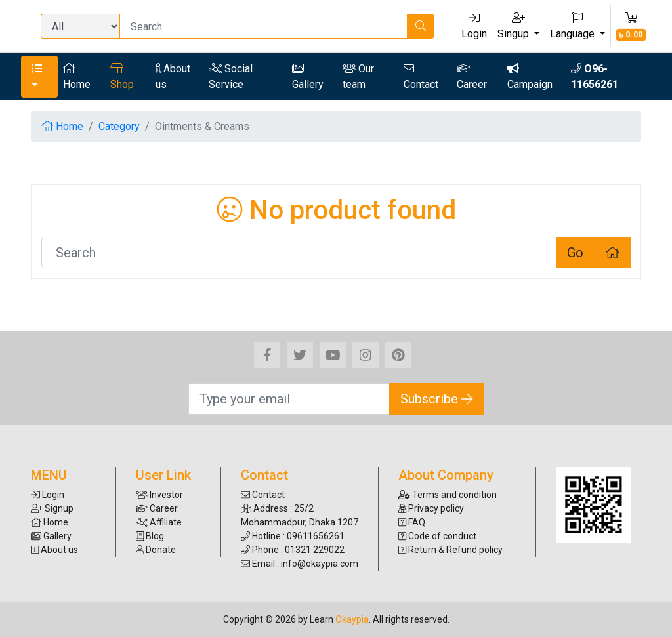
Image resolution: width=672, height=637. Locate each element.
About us (173, 76)
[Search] (263, 26)
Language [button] (574, 26)
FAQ (412, 522)
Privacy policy (431, 508)
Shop (122, 77)
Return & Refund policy (451, 550)
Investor (159, 495)
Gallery (308, 77)
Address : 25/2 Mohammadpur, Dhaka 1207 (300, 515)
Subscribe (437, 399)
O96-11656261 (595, 76)
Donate (156, 550)
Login (474, 26)
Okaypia (352, 619)
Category (119, 126)
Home (77, 77)
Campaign (530, 77)
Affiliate (159, 522)
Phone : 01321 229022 (293, 550)
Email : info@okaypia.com (300, 564)
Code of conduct (437, 536)
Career (472, 77)
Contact (421, 77)
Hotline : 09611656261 (293, 536)
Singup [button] (514, 26)
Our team (358, 76)
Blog (150, 536)
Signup (52, 508)
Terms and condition (448, 495)
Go (575, 253)
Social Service (231, 76)
